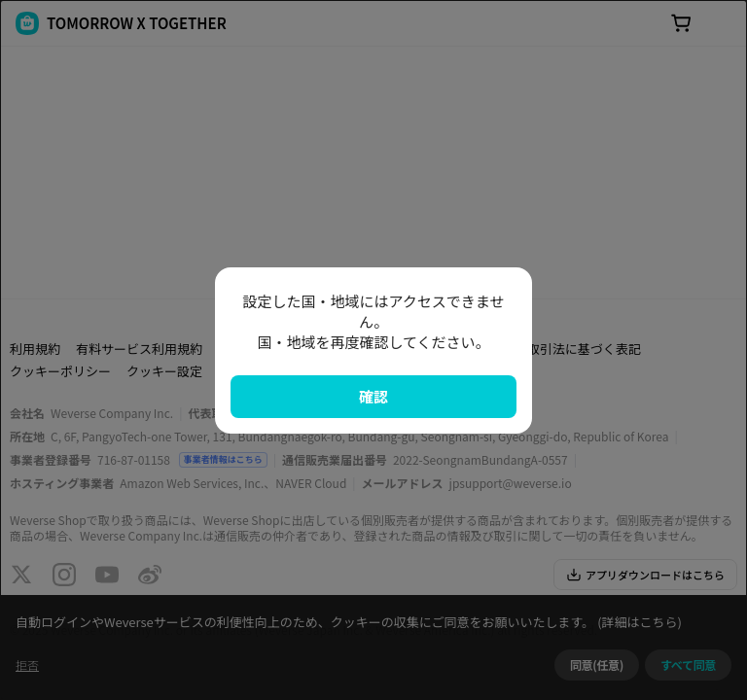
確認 (373, 396)
